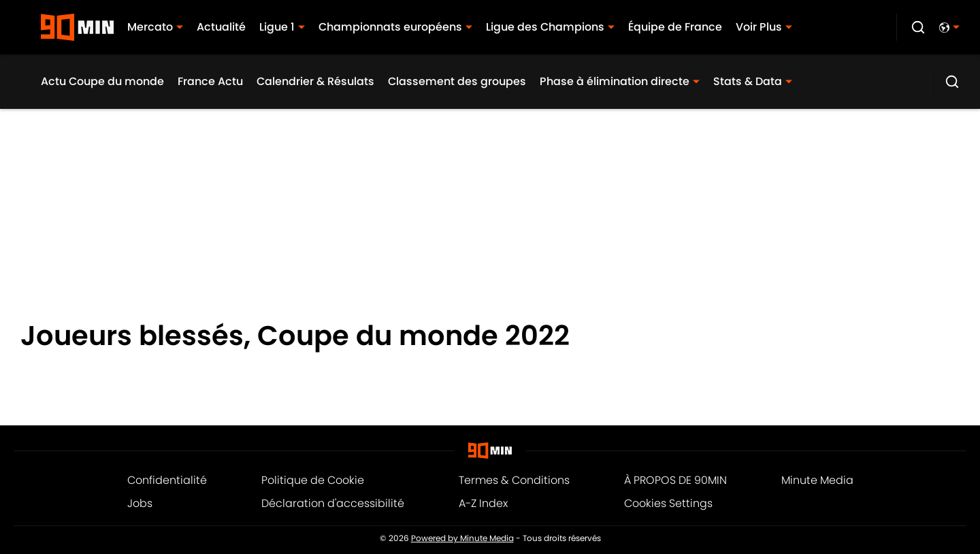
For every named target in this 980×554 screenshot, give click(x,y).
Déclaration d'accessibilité (333, 503)
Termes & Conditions (514, 480)
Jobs (140, 503)
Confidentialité (167, 480)
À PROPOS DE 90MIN (675, 480)
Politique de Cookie (313, 480)
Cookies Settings (668, 503)
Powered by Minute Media (462, 538)
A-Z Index (483, 503)
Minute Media (817, 480)
